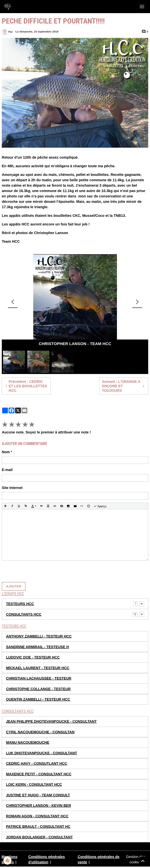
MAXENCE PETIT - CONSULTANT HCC (39, 774)
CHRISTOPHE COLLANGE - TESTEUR (38, 689)
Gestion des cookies (136, 859)
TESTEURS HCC (20, 604)
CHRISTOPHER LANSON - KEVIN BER (39, 805)
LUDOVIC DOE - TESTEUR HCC (33, 657)
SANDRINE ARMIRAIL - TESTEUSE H (38, 647)
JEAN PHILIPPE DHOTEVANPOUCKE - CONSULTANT (51, 721)
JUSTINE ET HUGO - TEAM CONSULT (38, 795)
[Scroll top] (143, 861)
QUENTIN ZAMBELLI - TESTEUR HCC (38, 699)
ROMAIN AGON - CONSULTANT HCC (37, 816)
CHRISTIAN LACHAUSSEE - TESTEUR (39, 678)
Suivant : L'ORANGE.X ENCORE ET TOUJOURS (124, 386)
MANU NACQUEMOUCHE (28, 742)
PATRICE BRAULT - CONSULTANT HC (38, 827)
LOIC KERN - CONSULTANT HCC (34, 784)
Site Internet (12, 488)
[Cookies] (8, 861)
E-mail (7, 470)
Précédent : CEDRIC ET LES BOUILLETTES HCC (26, 386)
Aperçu (100, 506)
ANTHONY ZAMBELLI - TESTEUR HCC (39, 636)
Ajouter (14, 586)
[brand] (9, 7)
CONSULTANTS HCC (24, 614)
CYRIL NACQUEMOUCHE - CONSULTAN (40, 732)
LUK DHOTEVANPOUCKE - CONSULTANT (42, 753)
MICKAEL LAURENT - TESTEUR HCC (38, 668)
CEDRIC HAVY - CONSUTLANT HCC (37, 763)
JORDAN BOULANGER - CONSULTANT (39, 837)
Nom (6, 452)
